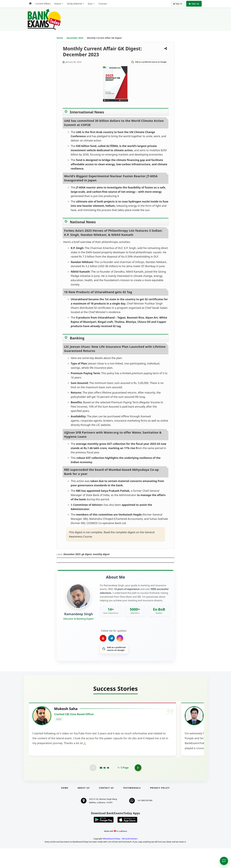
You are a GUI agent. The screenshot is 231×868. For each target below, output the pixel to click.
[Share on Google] (149, 62)
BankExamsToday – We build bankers (121, 858)
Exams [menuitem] (58, 4)
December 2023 (75, 38)
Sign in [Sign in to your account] (178, 4)
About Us (84, 807)
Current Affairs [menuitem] (43, 4)
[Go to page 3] (108, 787)
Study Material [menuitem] (74, 4)
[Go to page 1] (101, 787)
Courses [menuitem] (103, 4)
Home (60, 38)
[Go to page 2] (104, 787)
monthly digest (101, 554)
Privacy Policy (160, 807)
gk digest (87, 554)
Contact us (106, 807)
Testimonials (132, 807)
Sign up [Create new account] (194, 4)
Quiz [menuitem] (90, 4)
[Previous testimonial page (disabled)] (93, 787)
